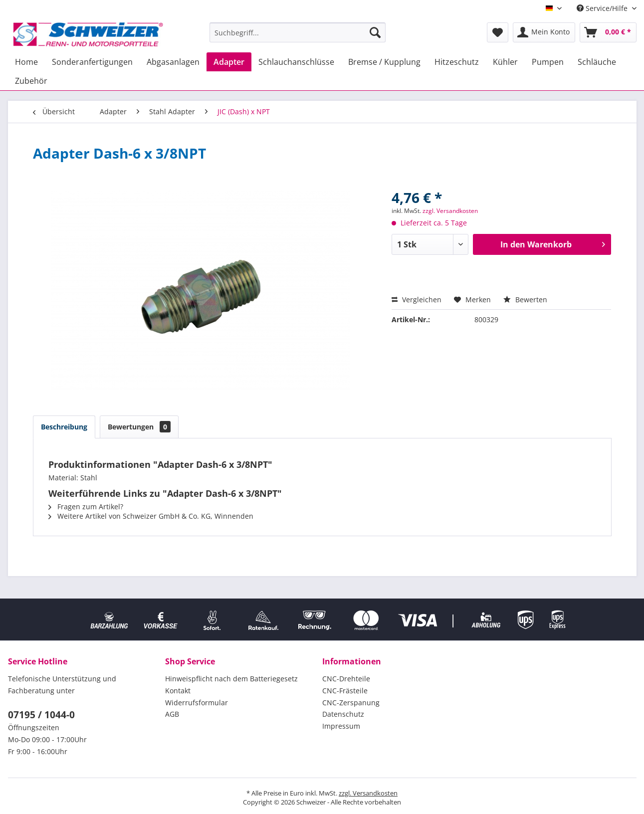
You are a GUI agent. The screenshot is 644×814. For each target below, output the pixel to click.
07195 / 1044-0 (41, 715)
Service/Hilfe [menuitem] (603, 8)
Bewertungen (139, 427)
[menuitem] (298, 32)
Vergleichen (417, 300)
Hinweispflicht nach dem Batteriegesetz (231, 679)
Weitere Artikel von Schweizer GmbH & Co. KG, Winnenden (151, 516)
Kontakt (178, 691)
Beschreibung (64, 427)
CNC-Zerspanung (351, 703)
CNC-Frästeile (345, 691)
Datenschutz (343, 714)
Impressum (341, 726)
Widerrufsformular (197, 703)
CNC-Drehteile (346, 679)
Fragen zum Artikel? (86, 507)
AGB (172, 714)
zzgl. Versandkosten (450, 211)
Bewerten (525, 300)
